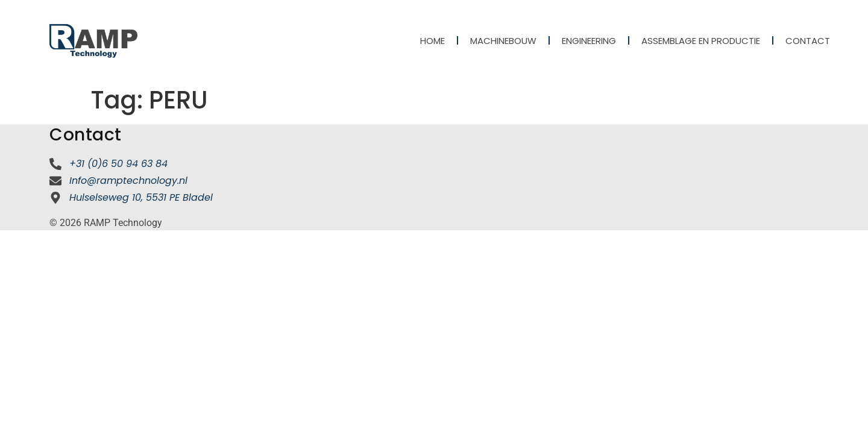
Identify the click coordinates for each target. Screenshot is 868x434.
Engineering (589, 41)
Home (432, 41)
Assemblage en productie (701, 41)
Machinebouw (503, 41)
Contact (808, 41)
